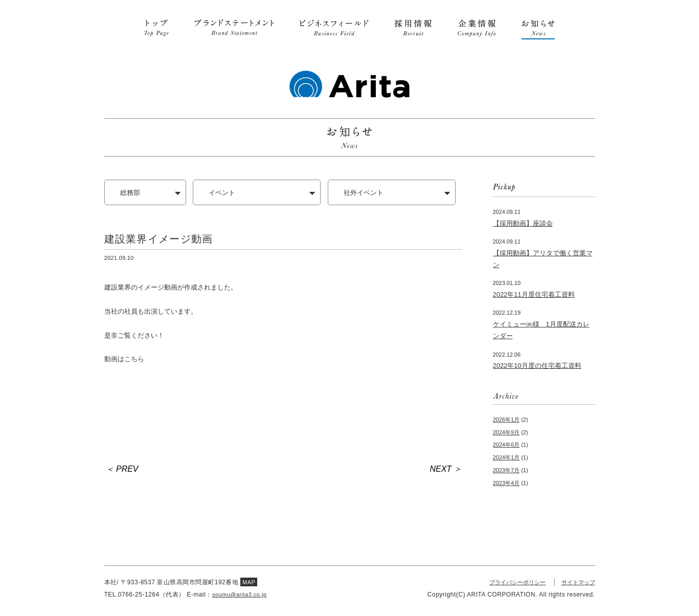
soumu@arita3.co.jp (242, 595)
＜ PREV (122, 469)
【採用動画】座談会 (523, 223)
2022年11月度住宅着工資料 (534, 294)
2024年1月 (506, 457)
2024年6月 (506, 445)
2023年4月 (506, 483)
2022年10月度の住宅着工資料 (537, 366)
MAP (250, 582)
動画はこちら (124, 359)
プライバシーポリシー (512, 582)
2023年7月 (506, 470)
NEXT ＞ (446, 469)
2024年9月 (506, 432)
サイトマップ (577, 582)
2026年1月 (506, 420)
